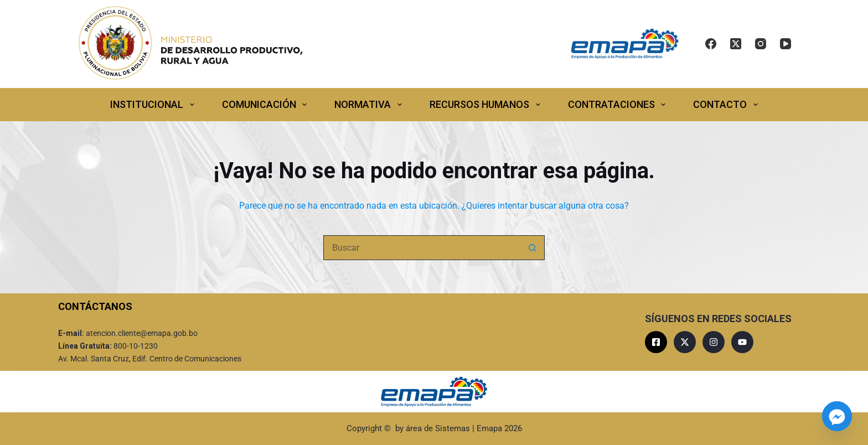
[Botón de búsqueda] (532, 248)
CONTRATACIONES (619, 105)
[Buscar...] (422, 248)
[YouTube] (786, 44)
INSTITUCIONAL (154, 105)
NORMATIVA (370, 105)
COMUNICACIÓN (267, 105)
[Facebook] (711, 44)
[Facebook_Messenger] (837, 416)
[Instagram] (761, 44)
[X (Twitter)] (736, 44)
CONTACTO (728, 105)
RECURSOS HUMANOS (487, 105)
